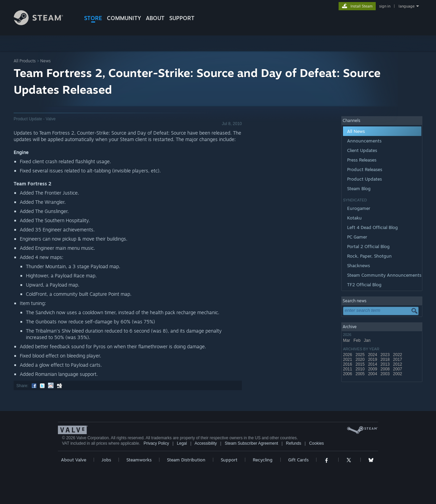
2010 (361, 369)
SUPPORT (182, 18)
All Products (25, 61)
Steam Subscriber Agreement (252, 443)
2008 (386, 369)
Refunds (294, 443)
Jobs (106, 460)
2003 (386, 374)
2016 (348, 364)
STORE (93, 18)
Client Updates (362, 150)
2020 (361, 360)
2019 (373, 360)
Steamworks (139, 460)
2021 (348, 360)
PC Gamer (357, 237)
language (407, 6)
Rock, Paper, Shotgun (369, 256)
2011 (348, 369)
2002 (398, 374)
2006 (348, 374)
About (155, 18)
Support (229, 460)
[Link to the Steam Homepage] (44, 23)
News (45, 61)
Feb (358, 340)
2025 (361, 355)
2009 (373, 369)
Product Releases (365, 169)
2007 (398, 369)
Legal (182, 443)
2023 (386, 355)
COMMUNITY (124, 18)
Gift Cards (298, 460)
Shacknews (359, 265)
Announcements (364, 141)
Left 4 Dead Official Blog (372, 227)
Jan (368, 340)
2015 (361, 364)
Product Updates (364, 179)
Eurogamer (359, 208)
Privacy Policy (156, 443)
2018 (386, 360)
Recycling (263, 460)
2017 (398, 360)
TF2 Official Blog (364, 285)
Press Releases (362, 160)
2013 (386, 364)
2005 (361, 374)
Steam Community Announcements (384, 275)
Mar (347, 340)
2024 (373, 355)
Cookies (316, 443)
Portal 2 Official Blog (368, 246)
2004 (373, 374)
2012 (398, 364)
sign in (385, 6)
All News (356, 131)
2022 (398, 355)
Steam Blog (359, 188)
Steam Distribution (186, 460)
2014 (373, 364)
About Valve (74, 460)
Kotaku (354, 218)
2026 (348, 355)
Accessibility (206, 443)
